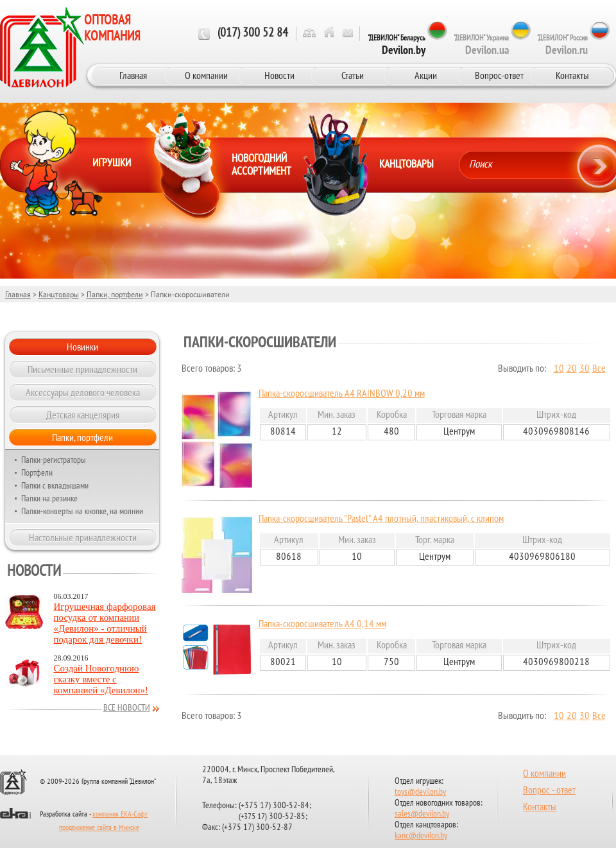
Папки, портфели (115, 294)
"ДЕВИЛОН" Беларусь (397, 45)
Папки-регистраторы (54, 460)
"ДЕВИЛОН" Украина (481, 45)
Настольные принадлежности (83, 537)
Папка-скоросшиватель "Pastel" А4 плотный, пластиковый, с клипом (381, 519)
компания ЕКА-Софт (120, 815)
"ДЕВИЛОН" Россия (562, 45)
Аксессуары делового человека (83, 392)
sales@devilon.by (422, 814)
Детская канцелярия (83, 415)
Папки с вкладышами (55, 485)
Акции (426, 75)
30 (585, 369)
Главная (133, 75)
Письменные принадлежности (82, 369)
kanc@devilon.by (421, 836)
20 (572, 369)
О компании (206, 75)
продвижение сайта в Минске (99, 828)
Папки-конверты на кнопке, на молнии (82, 511)
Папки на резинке (49, 498)
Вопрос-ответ (499, 75)
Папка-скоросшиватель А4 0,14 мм (322, 625)
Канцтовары (59, 294)
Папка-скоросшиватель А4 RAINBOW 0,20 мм (342, 394)
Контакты (572, 75)
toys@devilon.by (420, 792)
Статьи (353, 75)
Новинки (82, 347)
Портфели (37, 472)
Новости (279, 75)
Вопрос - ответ (549, 791)
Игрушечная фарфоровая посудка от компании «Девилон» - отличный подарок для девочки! (105, 623)
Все (599, 369)
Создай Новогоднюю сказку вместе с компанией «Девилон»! (101, 679)
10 (559, 369)
